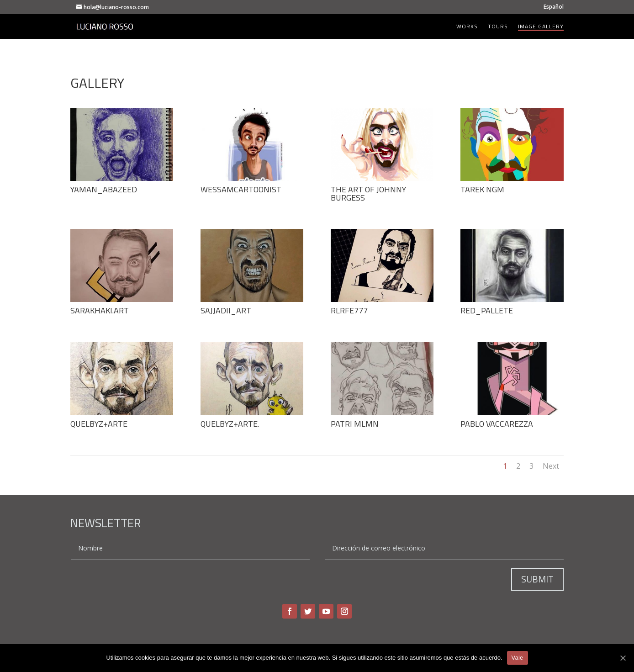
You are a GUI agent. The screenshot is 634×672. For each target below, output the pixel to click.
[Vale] (623, 658)
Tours (498, 27)
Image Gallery (541, 27)
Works (467, 27)
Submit (537, 579)
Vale (518, 658)
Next (551, 466)
